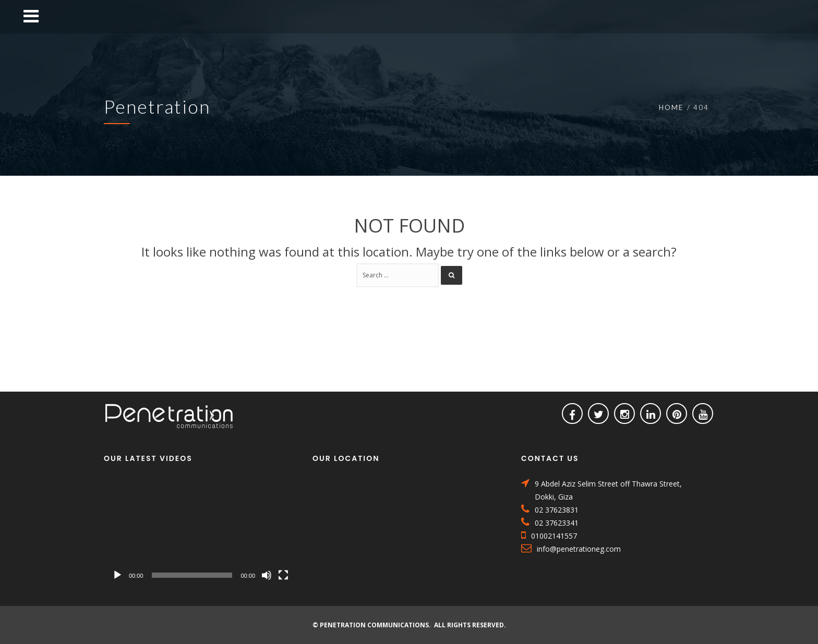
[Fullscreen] (283, 575)
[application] (200, 531)
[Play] (117, 575)
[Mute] (267, 575)
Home (671, 107)
